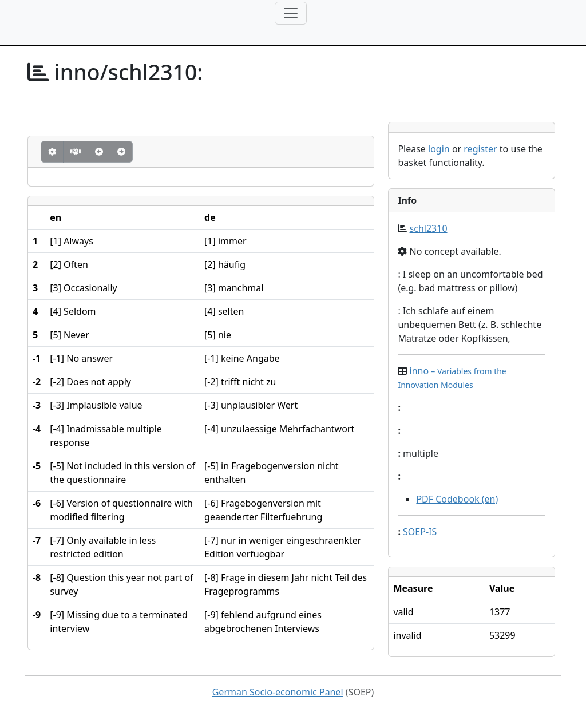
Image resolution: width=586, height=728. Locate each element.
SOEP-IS (420, 532)
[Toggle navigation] (291, 13)
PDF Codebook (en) (457, 499)
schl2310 (429, 228)
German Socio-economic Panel (278, 692)
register (480, 149)
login (439, 149)
